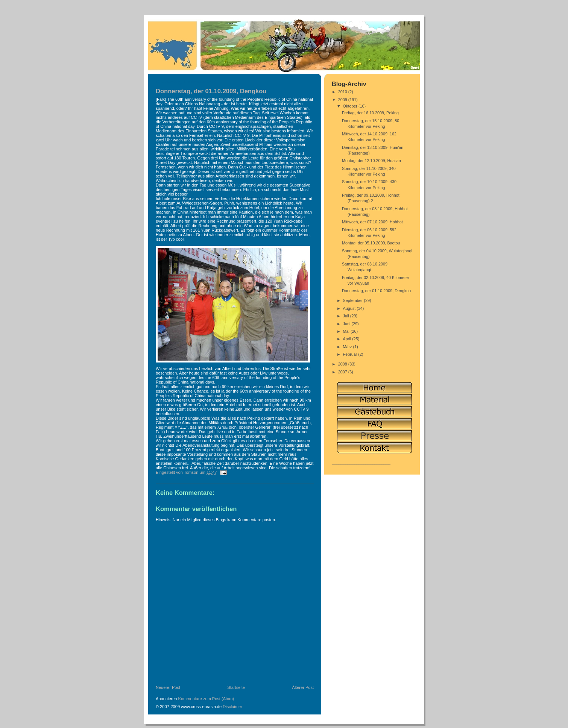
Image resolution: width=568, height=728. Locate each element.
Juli (347, 316)
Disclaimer (232, 707)
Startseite (236, 687)
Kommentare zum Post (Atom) (206, 699)
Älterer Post (303, 687)
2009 (343, 100)
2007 (343, 372)
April (348, 339)
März (348, 347)
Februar (351, 354)
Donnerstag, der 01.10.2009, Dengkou (376, 291)
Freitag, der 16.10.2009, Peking (370, 113)
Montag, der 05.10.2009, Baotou (371, 243)
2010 (343, 92)
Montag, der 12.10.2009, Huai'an (371, 161)
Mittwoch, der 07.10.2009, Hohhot (372, 222)
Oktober (351, 106)
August (350, 308)
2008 (343, 364)
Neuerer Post (168, 687)
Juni (347, 324)
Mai (347, 331)
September (354, 300)
